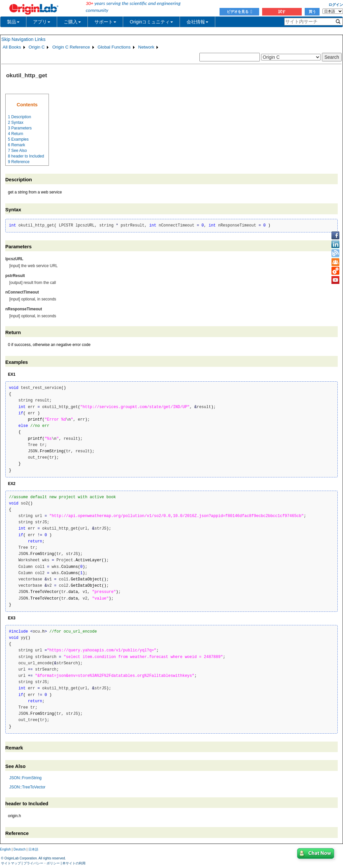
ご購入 (72, 22)
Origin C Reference (71, 47)
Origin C (37, 47)
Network (146, 47)
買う (312, 12)
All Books (12, 47)
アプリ (42, 22)
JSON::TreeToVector (27, 787)
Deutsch (20, 849)
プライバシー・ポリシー (42, 863)
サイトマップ (11, 863)
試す (282, 12)
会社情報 (197, 22)
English (5, 849)
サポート (105, 22)
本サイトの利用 (74, 863)
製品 (13, 22)
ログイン (336, 5)
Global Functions (114, 47)
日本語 (33, 849)
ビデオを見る (240, 12)
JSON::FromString (25, 778)
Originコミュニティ (151, 22)
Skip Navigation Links (23, 39)
